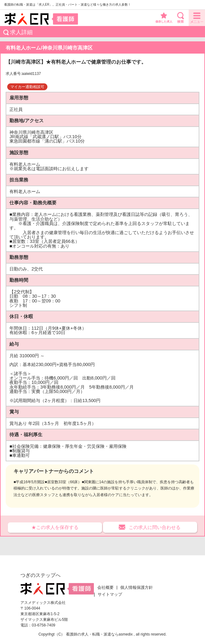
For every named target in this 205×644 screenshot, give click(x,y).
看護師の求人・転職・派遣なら (92, 634)
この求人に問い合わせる (155, 527)
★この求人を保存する (55, 527)
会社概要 (105, 588)
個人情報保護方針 (137, 588)
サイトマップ (110, 594)
